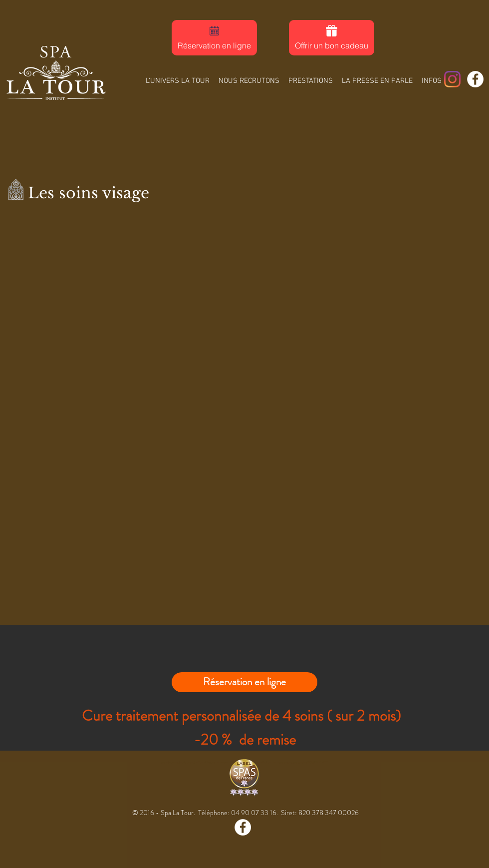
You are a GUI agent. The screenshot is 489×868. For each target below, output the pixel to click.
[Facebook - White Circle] (475, 79)
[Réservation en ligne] (214, 38)
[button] (311, 77)
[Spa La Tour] (452, 79)
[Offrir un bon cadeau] (332, 38)
